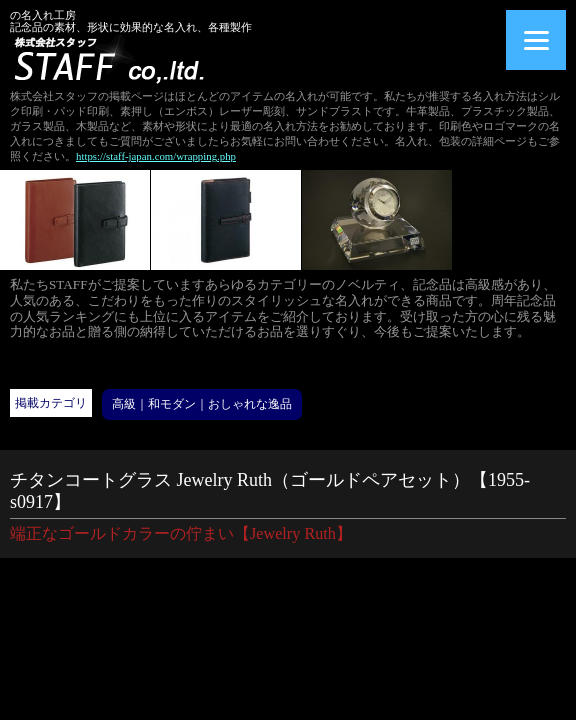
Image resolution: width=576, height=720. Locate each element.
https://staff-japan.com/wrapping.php (156, 156)
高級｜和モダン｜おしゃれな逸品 (202, 404)
